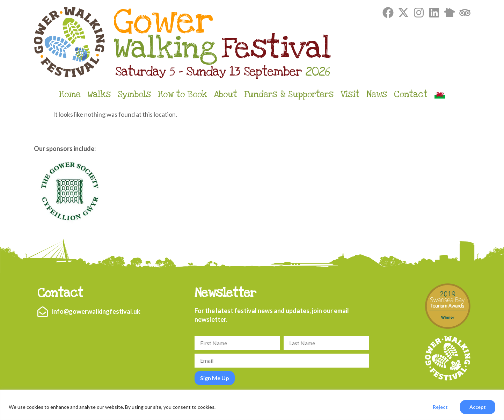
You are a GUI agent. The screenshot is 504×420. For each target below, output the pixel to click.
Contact (411, 94)
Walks (99, 94)
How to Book (182, 94)
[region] (252, 405)
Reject (440, 407)
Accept (478, 407)
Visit (350, 94)
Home (70, 94)
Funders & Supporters (289, 94)
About (226, 94)
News (377, 94)
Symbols (134, 94)
